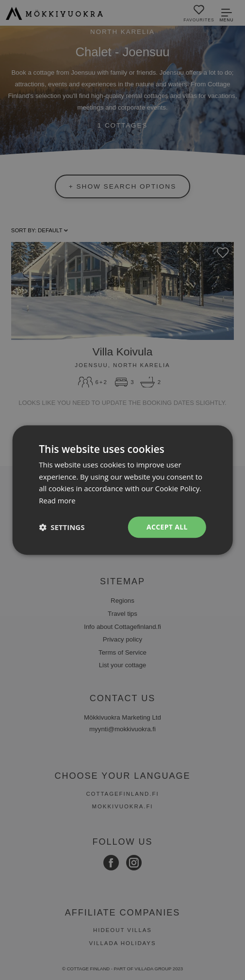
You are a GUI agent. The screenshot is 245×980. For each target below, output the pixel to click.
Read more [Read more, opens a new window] (57, 500)
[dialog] (122, 490)
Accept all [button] (167, 527)
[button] (62, 527)
